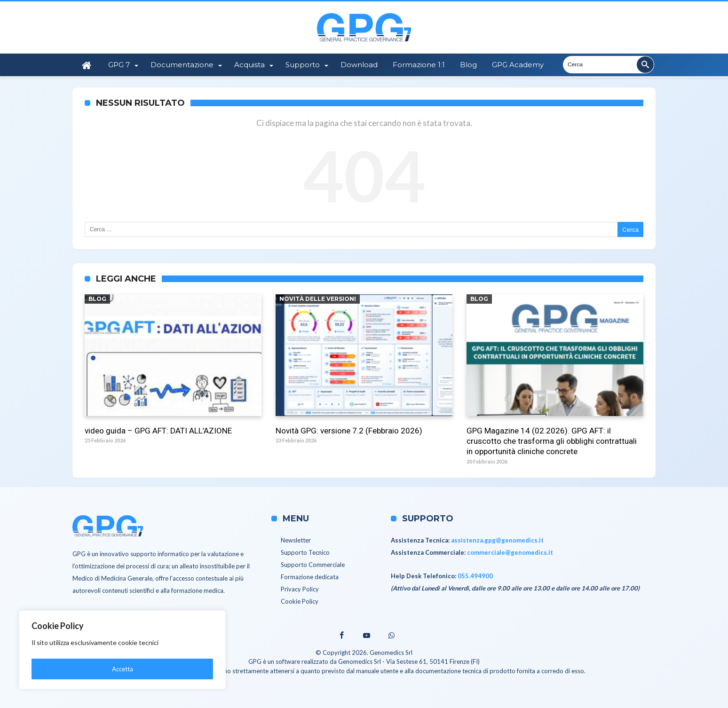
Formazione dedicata (310, 576)
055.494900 (475, 575)
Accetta (123, 669)
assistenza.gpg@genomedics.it (497, 540)
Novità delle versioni (318, 299)
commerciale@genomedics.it (510, 552)
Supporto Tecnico (305, 552)
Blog (97, 299)
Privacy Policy (300, 589)
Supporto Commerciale (313, 564)
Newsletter (296, 540)
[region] (122, 651)
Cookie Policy (300, 601)
